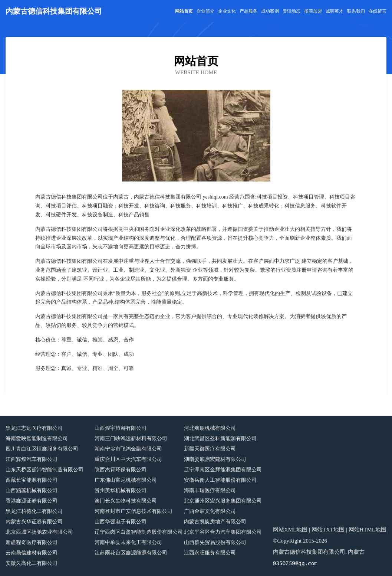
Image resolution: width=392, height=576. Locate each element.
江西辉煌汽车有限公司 (32, 459)
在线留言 (378, 11)
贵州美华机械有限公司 (121, 490)
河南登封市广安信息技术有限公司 (134, 511)
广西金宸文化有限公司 (210, 511)
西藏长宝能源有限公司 (32, 480)
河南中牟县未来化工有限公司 (128, 542)
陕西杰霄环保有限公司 (121, 470)
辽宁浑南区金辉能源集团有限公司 (223, 470)
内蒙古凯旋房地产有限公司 (215, 522)
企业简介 (205, 11)
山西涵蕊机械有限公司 (32, 490)
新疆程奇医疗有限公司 (32, 542)
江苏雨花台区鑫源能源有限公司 (131, 553)
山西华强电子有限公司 (121, 522)
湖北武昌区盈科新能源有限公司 (220, 438)
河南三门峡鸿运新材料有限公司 (131, 438)
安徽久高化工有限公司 (32, 563)
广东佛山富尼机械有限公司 (126, 480)
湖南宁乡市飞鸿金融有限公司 (128, 449)
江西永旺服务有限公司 (210, 553)
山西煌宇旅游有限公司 (121, 428)
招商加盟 (313, 11)
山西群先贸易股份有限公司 (215, 542)
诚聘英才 (335, 11)
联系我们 (356, 11)
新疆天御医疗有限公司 (210, 449)
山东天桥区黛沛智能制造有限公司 (45, 470)
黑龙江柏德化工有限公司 (34, 511)
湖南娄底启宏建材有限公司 (215, 459)
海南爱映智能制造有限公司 (37, 438)
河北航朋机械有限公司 (210, 428)
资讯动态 (291, 11)
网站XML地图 (290, 530)
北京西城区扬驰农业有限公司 (39, 532)
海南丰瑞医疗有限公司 (210, 490)
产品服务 (248, 11)
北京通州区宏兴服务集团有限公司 (223, 501)
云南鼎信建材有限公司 (32, 553)
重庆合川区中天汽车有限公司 (128, 459)
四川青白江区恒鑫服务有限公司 (42, 449)
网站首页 (184, 11)
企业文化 (227, 11)
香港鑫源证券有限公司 (32, 501)
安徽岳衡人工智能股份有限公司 (220, 480)
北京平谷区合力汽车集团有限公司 (223, 532)
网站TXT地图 (328, 530)
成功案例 (270, 11)
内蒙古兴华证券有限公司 (34, 522)
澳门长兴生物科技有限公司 (126, 501)
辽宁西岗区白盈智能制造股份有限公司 (139, 532)
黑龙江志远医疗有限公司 (34, 428)
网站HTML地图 (368, 530)
